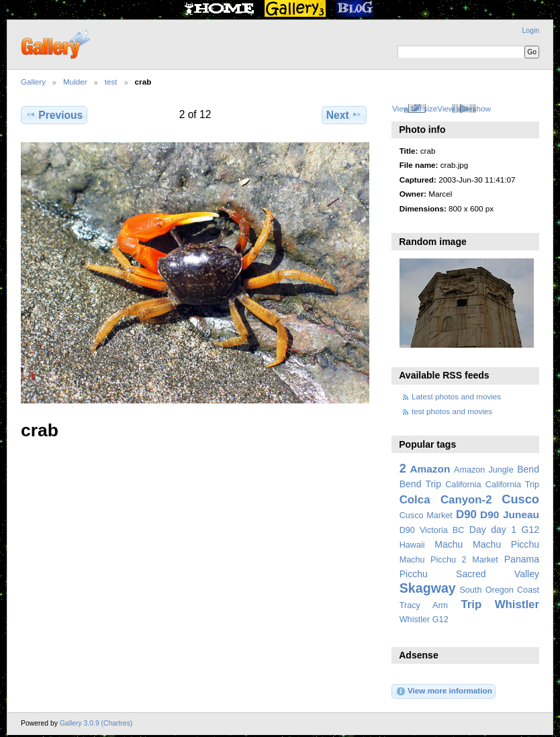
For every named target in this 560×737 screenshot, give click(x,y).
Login (531, 31)
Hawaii (412, 545)
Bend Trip (420, 484)
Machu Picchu (506, 544)
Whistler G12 (424, 620)
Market (485, 560)
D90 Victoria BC (432, 530)
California (463, 485)
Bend (528, 469)
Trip (471, 604)
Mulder (75, 82)
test (111, 82)
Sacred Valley (498, 574)
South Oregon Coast (499, 590)
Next (344, 115)
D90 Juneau (510, 514)
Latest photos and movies (456, 396)
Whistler (517, 604)
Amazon (430, 469)
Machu (449, 544)
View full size (415, 108)
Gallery (33, 82)
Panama (522, 559)
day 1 (504, 530)
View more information (444, 691)
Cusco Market (426, 515)
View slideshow (464, 108)
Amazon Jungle (484, 470)
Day (478, 530)
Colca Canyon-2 (446, 500)
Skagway (428, 588)
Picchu (414, 574)
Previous (54, 115)
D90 (466, 514)
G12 (530, 530)
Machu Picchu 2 (433, 560)
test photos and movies (452, 411)
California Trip (512, 485)
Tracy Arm (424, 605)
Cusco (520, 499)
